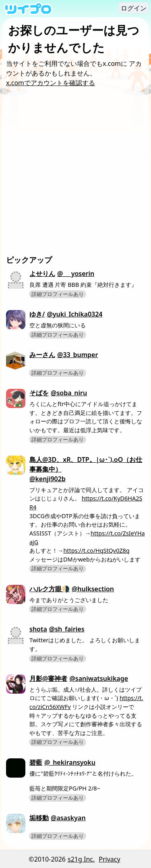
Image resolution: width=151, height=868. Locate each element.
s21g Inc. (81, 859)
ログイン (134, 8)
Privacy (109, 859)
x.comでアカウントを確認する (51, 83)
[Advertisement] (75, 175)
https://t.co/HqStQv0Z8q (96, 550)
